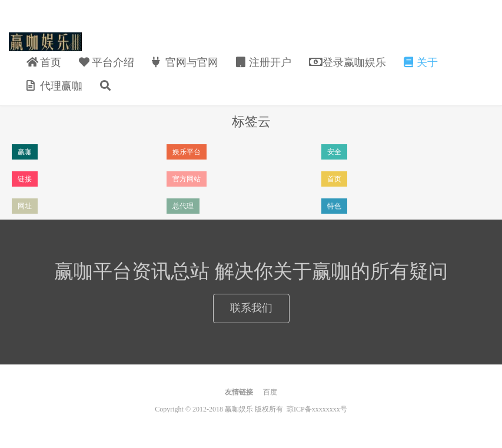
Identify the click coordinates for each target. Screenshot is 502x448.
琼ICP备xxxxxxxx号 (317, 409)
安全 (334, 152)
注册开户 (264, 62)
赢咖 (25, 152)
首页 (44, 62)
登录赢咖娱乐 (348, 62)
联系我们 (251, 308)
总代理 (183, 206)
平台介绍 (107, 62)
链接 (25, 179)
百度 (270, 392)
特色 (334, 206)
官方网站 (187, 179)
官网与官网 (185, 62)
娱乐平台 (187, 152)
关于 (421, 62)
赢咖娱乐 (45, 42)
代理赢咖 (54, 86)
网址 (25, 206)
